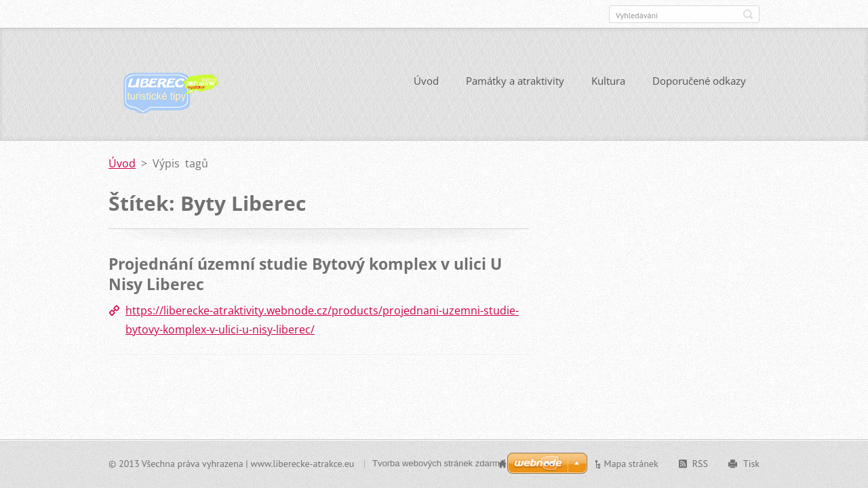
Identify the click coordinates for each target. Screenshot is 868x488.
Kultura (608, 81)
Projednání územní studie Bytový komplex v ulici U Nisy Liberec (305, 274)
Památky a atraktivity (515, 81)
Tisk (751, 464)
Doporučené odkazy (699, 81)
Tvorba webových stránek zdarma (438, 463)
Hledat (748, 14)
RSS (700, 464)
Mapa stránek (631, 464)
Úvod (426, 81)
